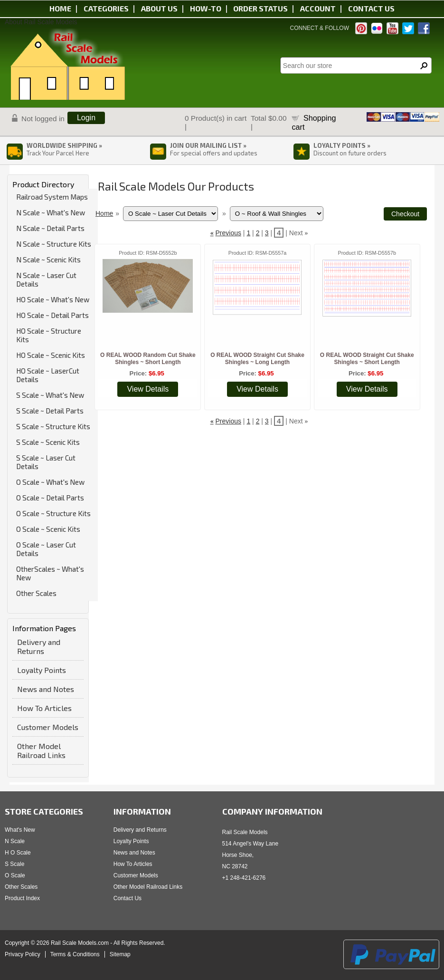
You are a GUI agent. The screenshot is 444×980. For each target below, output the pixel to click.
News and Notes (46, 689)
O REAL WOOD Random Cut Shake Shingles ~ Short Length (148, 359)
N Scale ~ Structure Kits (54, 244)
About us (159, 8)
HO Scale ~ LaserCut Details (48, 375)
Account (318, 8)
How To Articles (44, 708)
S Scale (14, 864)
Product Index (22, 898)
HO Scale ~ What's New (53, 299)
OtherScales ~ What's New (50, 573)
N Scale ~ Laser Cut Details (46, 279)
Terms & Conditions (75, 954)
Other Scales (36, 593)
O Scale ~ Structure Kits (53, 513)
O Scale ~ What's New (50, 482)
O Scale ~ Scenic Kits (48, 529)
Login (86, 118)
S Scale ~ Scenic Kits (48, 442)
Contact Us (128, 898)
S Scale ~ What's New (50, 395)
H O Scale (18, 853)
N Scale (15, 841)
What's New (20, 830)
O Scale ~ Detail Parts (50, 498)
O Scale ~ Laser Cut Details (46, 549)
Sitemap (120, 954)
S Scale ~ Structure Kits (53, 426)
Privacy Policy (23, 954)
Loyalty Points (42, 670)
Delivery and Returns (39, 646)
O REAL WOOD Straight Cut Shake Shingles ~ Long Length (257, 359)
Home (60, 8)
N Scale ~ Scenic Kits (48, 259)
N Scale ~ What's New (51, 212)
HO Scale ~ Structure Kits (49, 335)
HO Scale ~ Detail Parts (52, 315)
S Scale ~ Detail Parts (50, 411)
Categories (106, 8)
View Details (148, 389)
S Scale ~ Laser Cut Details (46, 462)
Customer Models (48, 727)
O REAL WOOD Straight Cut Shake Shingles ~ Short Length (367, 359)
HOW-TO (206, 8)
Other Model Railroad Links (41, 750)
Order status (260, 8)
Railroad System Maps (52, 197)
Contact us (371, 8)
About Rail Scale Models (41, 22)
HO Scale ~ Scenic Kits (51, 355)
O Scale (15, 875)
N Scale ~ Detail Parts (50, 228)
